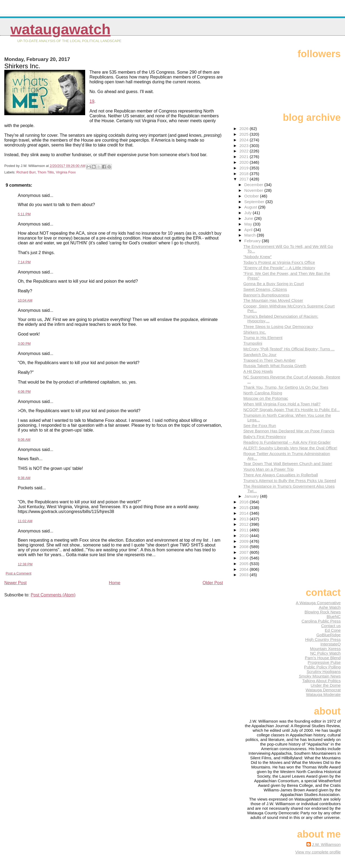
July (248, 213)
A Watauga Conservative (318, 603)
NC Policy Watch (325, 653)
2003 (244, 575)
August (251, 207)
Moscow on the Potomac (266, 398)
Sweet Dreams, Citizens (265, 289)
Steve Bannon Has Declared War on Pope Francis (289, 431)
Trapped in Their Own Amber (270, 360)
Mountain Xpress (325, 649)
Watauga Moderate (323, 694)
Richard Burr (26, 172)
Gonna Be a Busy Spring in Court (274, 284)
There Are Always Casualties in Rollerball (281, 475)
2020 (244, 162)
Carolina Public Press (321, 621)
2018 (244, 174)
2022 (244, 151)
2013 (244, 519)
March (250, 235)
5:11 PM (24, 214)
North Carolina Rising (263, 393)
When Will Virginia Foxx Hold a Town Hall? (282, 404)
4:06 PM (24, 392)
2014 (244, 513)
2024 (244, 140)
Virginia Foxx (66, 172)
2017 (244, 179)
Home (115, 583)
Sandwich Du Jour (260, 355)
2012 (244, 524)
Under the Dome (326, 685)
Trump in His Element (263, 338)
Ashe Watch (330, 607)
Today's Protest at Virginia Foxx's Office (279, 262)
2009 (244, 541)
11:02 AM (25, 521)
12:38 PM (25, 564)
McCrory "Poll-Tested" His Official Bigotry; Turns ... (289, 349)
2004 (244, 569)
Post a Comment (18, 573)
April (249, 230)
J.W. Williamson (326, 844)
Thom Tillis (46, 172)
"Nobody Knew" (258, 257)
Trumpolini (253, 343)
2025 (244, 134)
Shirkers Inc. (255, 332)
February (253, 241)
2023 (244, 146)
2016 (244, 502)
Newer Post (15, 583)
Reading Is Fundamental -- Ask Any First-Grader (287, 442)
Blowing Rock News (323, 612)
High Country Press (323, 639)
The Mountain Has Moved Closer (273, 300)
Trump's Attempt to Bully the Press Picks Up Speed (290, 481)
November (254, 190)
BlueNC (334, 616)
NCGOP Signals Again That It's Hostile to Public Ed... (292, 410)
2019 (244, 168)
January (252, 496)
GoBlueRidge (329, 635)
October (252, 196)
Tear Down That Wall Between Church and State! (288, 464)
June (249, 218)
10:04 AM (25, 300)
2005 (244, 564)
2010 (244, 536)
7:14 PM (24, 262)
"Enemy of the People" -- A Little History (279, 268)
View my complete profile (318, 852)
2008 (244, 547)
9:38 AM (24, 478)
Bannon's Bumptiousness (266, 295)
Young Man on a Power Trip (269, 469)
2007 (244, 552)
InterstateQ (331, 644)
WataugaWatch (60, 29)
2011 (244, 530)
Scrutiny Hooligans (324, 671)
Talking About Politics (321, 681)
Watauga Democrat (323, 690)
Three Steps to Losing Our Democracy (278, 327)
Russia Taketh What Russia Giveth (275, 366)
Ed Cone (333, 630)
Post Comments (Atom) (53, 595)
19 (92, 101)
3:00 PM (24, 344)
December (254, 185)
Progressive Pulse (324, 662)
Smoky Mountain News (320, 676)
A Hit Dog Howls (258, 371)
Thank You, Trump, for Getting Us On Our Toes (286, 387)
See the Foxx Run (260, 426)
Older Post (213, 583)
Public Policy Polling (322, 667)
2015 (244, 508)
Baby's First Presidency (265, 437)
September (255, 202)
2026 (244, 129)
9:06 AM (24, 440)
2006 (244, 558)
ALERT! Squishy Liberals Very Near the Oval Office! (290, 448)
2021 (244, 157)
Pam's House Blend (323, 658)
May (249, 224)
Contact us (331, 626)
